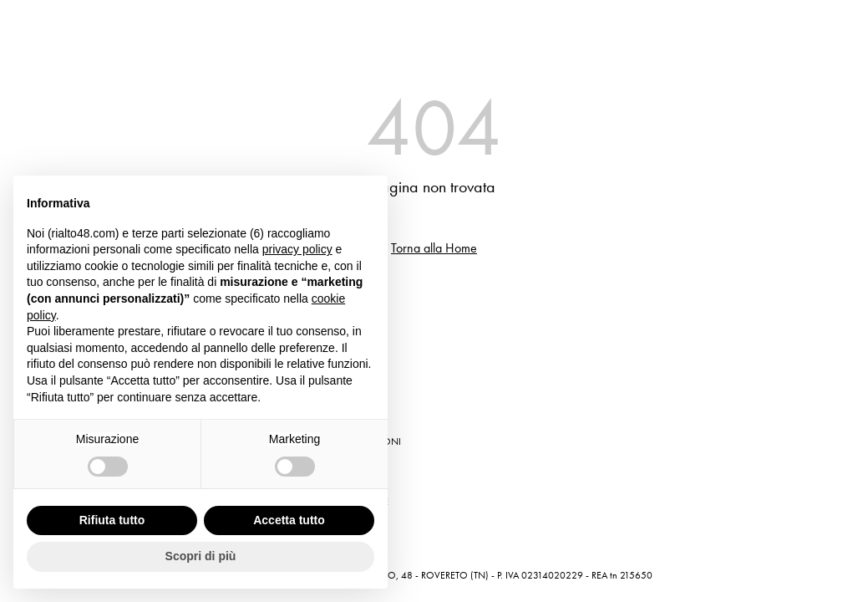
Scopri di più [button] (201, 556)
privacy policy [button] (297, 249)
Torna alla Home (434, 248)
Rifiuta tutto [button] (112, 520)
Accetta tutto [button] (289, 520)
